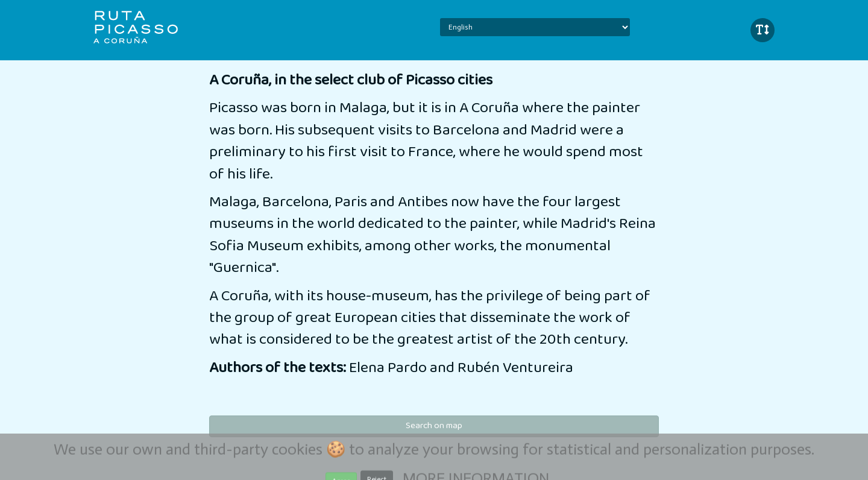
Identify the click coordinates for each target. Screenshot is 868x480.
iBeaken (146, 27)
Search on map (434, 426)
